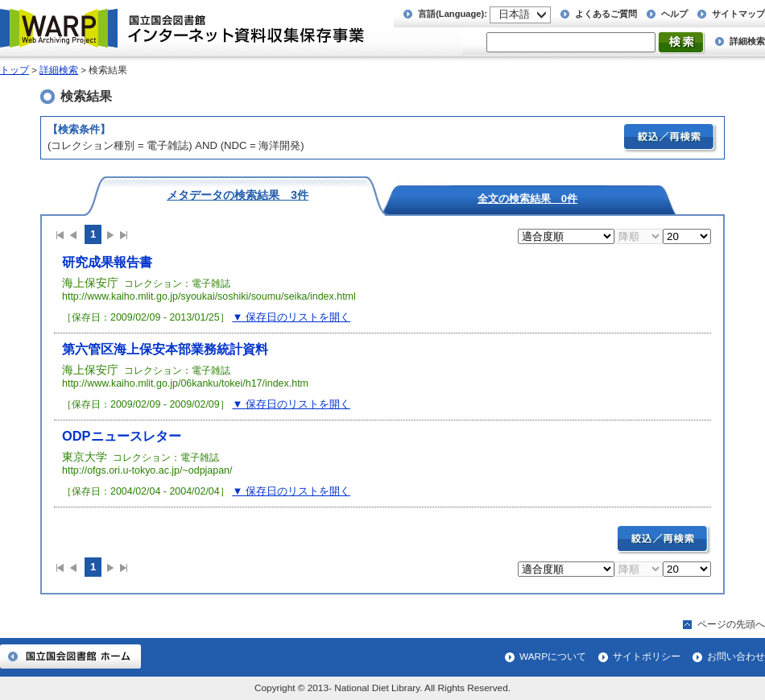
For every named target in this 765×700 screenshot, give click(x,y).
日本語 (514, 14)
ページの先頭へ (731, 624)
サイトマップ (738, 14)
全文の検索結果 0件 (527, 198)
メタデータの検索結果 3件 (238, 195)
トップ (14, 70)
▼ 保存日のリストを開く (291, 317)
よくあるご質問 (606, 14)
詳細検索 (747, 41)
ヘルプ (674, 14)
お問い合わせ (736, 657)
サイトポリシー (647, 657)
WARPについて (553, 657)
